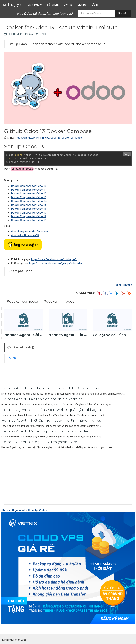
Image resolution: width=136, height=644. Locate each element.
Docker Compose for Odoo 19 (29, 220)
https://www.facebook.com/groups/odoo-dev (56, 263)
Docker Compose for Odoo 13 (29, 197)
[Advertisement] (68, 476)
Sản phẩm (53, 5)
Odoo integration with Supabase (30, 231)
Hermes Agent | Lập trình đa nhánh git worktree (42, 399)
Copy (127, 154)
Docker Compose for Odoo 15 (29, 205)
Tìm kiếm (123, 13)
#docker (51, 301)
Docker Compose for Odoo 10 (29, 186)
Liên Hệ (82, 5)
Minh (12, 358)
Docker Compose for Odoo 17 (29, 213)
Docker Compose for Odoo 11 (29, 190)
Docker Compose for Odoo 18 (29, 216)
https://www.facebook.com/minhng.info (54, 259)
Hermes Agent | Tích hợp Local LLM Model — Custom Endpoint (55, 388)
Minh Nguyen (13, 5)
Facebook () (21, 347)
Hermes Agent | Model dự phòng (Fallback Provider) (46, 431)
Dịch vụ (68, 5)
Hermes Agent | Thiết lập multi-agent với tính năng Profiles (51, 420)
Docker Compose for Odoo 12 (29, 193)
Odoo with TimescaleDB (25, 235)
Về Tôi (95, 5)
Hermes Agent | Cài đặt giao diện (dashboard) (40, 442)
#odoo (69, 301)
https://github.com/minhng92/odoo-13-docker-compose (49, 138)
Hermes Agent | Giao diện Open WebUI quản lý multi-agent (52, 410)
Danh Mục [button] (35, 5)
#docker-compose (22, 301)
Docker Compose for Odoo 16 (29, 209)
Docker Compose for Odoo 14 (29, 201)
